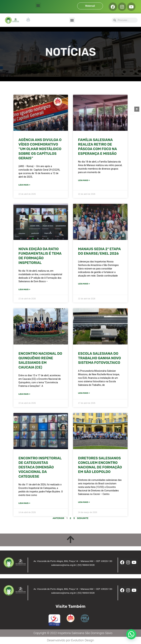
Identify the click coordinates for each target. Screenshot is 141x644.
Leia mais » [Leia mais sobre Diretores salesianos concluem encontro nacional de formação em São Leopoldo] (84, 502)
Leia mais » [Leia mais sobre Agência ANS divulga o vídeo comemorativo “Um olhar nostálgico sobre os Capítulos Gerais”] (24, 185)
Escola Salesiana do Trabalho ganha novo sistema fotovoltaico (99, 358)
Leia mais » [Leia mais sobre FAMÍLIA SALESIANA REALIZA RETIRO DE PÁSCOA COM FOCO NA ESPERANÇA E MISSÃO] (84, 180)
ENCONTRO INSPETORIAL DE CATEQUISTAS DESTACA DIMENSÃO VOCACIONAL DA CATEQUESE (40, 467)
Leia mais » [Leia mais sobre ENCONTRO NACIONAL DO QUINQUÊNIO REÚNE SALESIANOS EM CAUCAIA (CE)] (24, 394)
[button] (38, 5)
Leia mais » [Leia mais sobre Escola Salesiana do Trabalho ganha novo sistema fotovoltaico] (84, 393)
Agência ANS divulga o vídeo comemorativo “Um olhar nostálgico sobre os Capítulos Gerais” (40, 149)
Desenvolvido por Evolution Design (70, 640)
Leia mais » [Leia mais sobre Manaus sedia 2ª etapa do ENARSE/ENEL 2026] (84, 284)
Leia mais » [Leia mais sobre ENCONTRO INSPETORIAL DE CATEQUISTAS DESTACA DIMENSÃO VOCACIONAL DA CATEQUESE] (24, 503)
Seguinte (83, 518)
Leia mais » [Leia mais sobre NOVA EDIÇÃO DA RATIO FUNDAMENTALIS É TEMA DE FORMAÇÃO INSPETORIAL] (24, 289)
